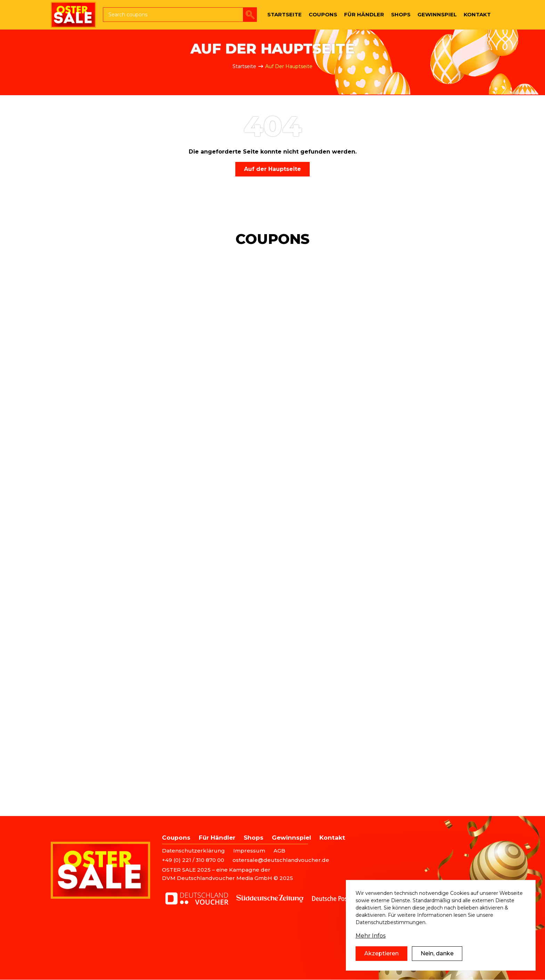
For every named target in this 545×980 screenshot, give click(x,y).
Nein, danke (437, 964)
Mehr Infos (371, 946)
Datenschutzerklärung (193, 851)
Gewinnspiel (291, 838)
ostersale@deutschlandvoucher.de (281, 860)
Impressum (249, 851)
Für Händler (217, 838)
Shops (254, 838)
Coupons (176, 838)
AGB (279, 851)
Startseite (244, 66)
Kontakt (332, 838)
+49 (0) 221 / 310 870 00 (193, 860)
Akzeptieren (381, 964)
